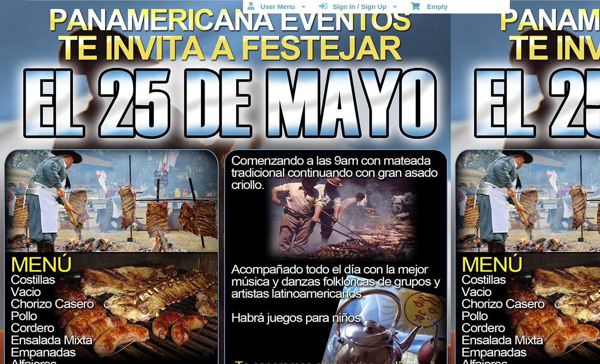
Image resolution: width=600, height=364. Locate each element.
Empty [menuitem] (429, 6)
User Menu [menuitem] (276, 6)
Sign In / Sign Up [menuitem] (358, 6)
